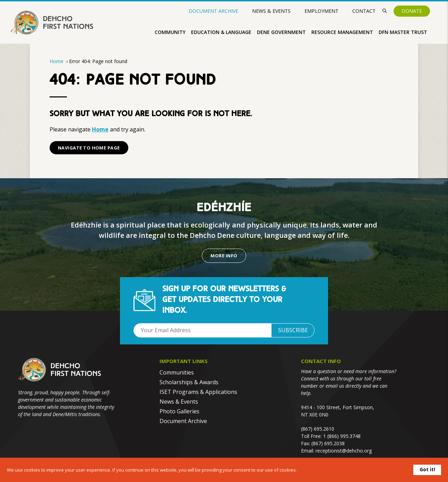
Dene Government (281, 32)
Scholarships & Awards (189, 382)
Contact (364, 11)
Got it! (427, 469)
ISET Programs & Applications (198, 392)
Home (57, 61)
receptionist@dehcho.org (344, 451)
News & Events (271, 11)
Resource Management (342, 32)
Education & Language (221, 32)
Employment (321, 11)
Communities (177, 372)
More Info (224, 256)
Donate (412, 11)
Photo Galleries (179, 411)
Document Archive (213, 11)
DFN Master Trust (403, 32)
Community (170, 32)
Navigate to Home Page (89, 148)
